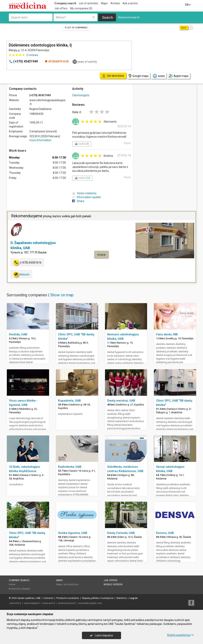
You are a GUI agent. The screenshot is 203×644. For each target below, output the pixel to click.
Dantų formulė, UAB (121, 533)
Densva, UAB (165, 533)
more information (40, 140)
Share (78, 201)
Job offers (61, 8)
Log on (134, 598)
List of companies (76, 28)
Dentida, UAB (18, 334)
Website (21, 274)
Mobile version (113, 584)
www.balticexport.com (90, 603)
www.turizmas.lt (67, 603)
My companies (81, 8)
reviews (32, 55)
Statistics (122, 598)
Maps (104, 3)
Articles (115, 3)
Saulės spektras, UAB (29, 598)
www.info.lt (15, 603)
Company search (65, 3)
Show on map (62, 295)
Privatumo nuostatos (68, 598)
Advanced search (129, 17)
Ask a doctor (130, 3)
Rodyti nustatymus (181, 635)
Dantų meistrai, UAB (121, 401)
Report (127, 143)
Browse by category (19, 589)
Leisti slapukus (101, 635)
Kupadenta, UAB (69, 401)
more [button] (101, 255)
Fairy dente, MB (167, 334)
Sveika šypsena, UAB (73, 533)
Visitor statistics (84, 193)
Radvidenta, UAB (70, 467)
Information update (87, 197)
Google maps (139, 76)
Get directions (71, 584)
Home (12, 584)
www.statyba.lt (32, 603)
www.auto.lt (49, 603)
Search (108, 17)
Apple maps (179, 76)
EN (188, 5)
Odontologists (81, 95)
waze (159, 76)
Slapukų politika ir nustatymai (98, 598)
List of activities (89, 3)
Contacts (48, 598)
